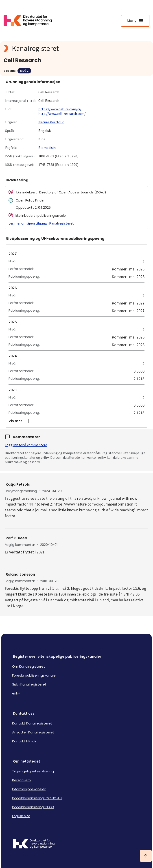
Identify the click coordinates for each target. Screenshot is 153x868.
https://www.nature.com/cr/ (60, 109)
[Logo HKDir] (76, 844)
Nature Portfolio (51, 122)
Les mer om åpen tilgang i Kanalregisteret (41, 223)
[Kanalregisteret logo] (76, 48)
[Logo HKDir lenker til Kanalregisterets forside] (31, 21)
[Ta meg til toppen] (146, 856)
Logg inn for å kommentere (26, 445)
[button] (76, 421)
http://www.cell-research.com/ (62, 114)
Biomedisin (47, 148)
